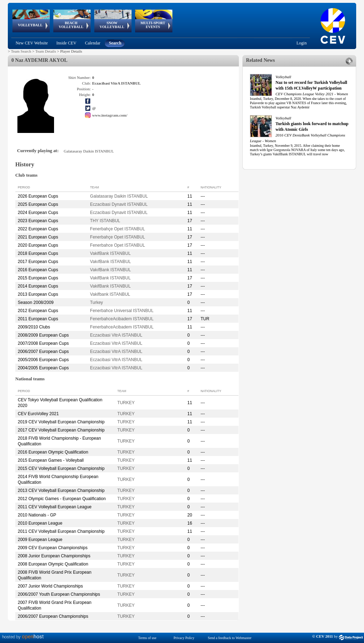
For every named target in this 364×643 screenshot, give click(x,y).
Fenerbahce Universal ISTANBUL (122, 311)
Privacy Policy (184, 638)
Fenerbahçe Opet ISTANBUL (117, 229)
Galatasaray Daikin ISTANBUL (119, 196)
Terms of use (148, 638)
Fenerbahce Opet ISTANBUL (117, 245)
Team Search (21, 51)
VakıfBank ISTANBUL (110, 262)
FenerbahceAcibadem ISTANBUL (122, 319)
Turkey (96, 302)
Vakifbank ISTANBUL (110, 294)
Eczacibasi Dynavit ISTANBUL (119, 204)
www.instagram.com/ (110, 115)
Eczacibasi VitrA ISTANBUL (116, 335)
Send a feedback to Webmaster (230, 638)
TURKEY (126, 403)
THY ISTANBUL (105, 221)
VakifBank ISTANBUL (110, 253)
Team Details (45, 51)
